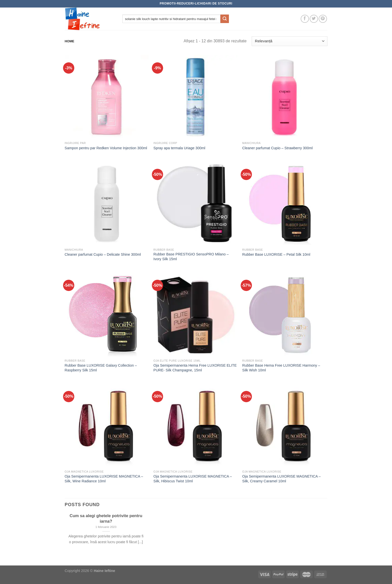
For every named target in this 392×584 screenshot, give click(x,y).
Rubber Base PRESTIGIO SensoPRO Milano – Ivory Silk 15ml (191, 257)
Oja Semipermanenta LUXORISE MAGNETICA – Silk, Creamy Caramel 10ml (281, 479)
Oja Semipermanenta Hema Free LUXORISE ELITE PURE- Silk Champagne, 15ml (195, 368)
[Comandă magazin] (289, 41)
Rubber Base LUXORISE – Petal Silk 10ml (276, 254)
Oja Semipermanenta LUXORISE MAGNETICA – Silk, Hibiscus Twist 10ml (193, 479)
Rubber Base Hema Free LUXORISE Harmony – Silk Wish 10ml (281, 368)
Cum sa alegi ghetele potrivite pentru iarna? (106, 519)
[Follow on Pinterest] (323, 19)
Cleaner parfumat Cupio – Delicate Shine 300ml (103, 254)
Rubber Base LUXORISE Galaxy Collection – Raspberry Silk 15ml (101, 368)
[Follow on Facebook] (305, 19)
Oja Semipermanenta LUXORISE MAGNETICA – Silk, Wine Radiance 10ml (104, 479)
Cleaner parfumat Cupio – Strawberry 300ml (277, 148)
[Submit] (225, 19)
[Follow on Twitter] (314, 19)
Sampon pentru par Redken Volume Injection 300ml (106, 148)
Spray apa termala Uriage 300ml (179, 148)
